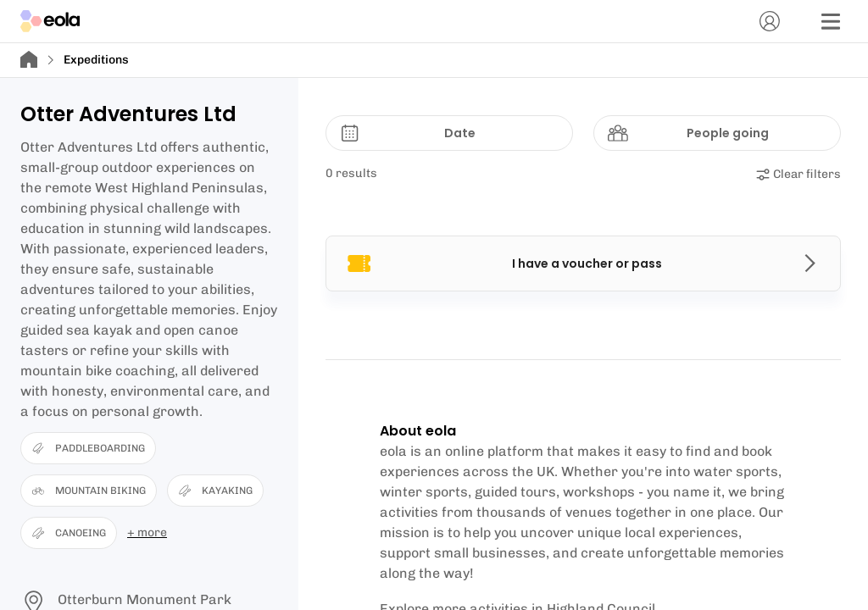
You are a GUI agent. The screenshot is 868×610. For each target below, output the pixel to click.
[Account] (770, 21)
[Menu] (831, 21)
